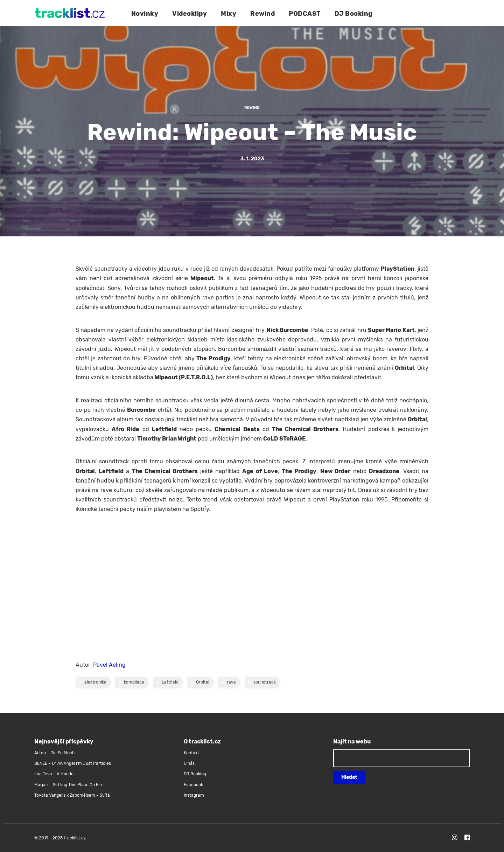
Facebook (193, 785)
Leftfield (170, 682)
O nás (189, 763)
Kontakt (191, 753)
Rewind (262, 14)
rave (231, 682)
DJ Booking (353, 14)
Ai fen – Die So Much (54, 753)
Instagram (194, 795)
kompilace (134, 682)
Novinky (145, 14)
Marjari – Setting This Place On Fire (69, 785)
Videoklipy (190, 14)
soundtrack (265, 682)
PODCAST (305, 14)
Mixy (229, 14)
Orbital (203, 682)
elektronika (95, 682)
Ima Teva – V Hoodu (54, 774)
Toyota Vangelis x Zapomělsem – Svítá (72, 795)
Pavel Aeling (109, 665)
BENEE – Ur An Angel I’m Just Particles (73, 763)
